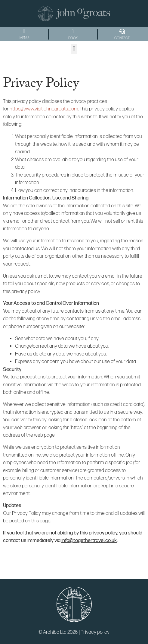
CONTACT (122, 38)
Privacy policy (95, 632)
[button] (24, 31)
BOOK (73, 38)
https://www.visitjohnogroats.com (44, 109)
